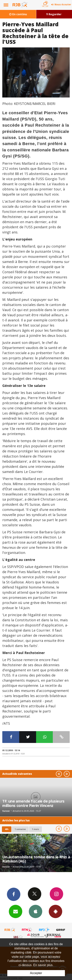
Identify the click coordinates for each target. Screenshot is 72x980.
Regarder (54, 14)
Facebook (14, 894)
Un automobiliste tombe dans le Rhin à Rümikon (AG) (36, 859)
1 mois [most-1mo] (35, 829)
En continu (18, 14)
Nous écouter (63, 4)
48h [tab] (7, 829)
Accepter (36, 973)
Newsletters (16, 911)
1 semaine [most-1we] (20, 829)
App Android (55, 911)
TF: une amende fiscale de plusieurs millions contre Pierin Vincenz (33, 803)
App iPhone (36, 911)
